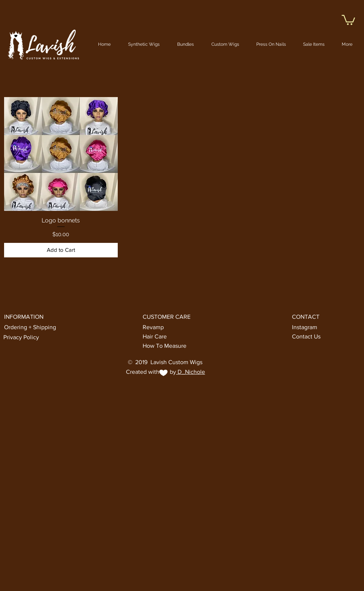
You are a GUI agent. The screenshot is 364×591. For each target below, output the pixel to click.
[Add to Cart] (61, 250)
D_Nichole (191, 372)
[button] (348, 19)
